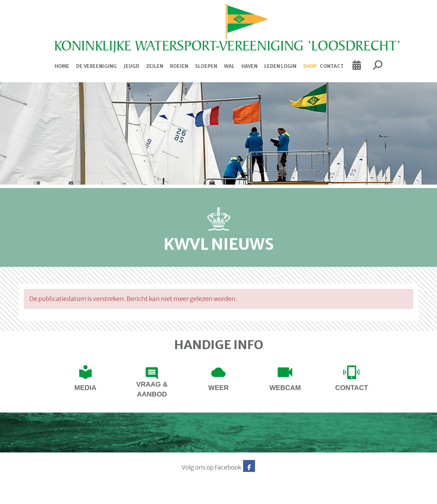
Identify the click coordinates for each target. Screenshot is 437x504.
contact (352, 388)
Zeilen (155, 66)
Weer (218, 388)
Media (85, 388)
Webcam (285, 388)
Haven (249, 66)
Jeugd (131, 66)
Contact (332, 66)
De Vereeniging (96, 66)
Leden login (280, 66)
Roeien (179, 66)
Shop (310, 66)
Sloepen (206, 66)
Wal (229, 66)
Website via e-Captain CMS (40, 496)
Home (62, 66)
